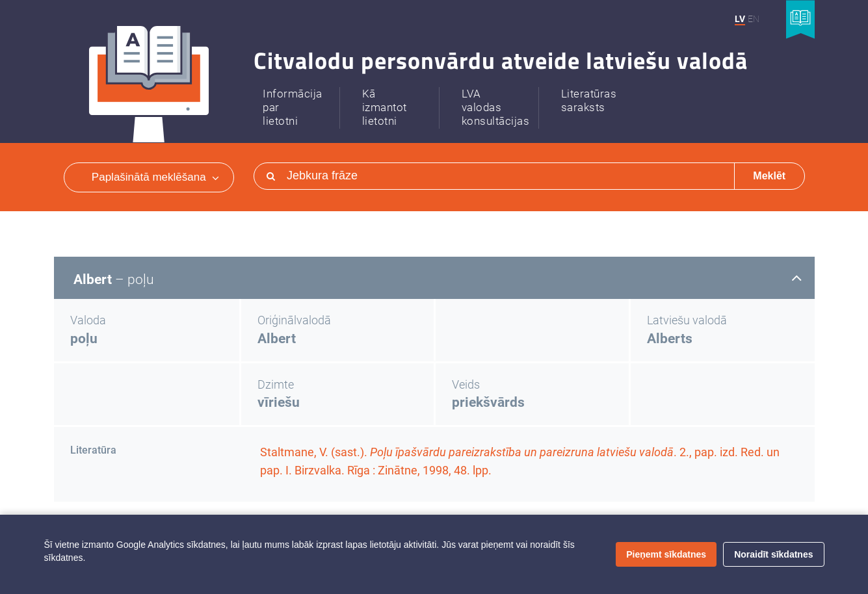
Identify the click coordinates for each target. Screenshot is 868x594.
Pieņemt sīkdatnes (666, 554)
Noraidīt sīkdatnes (773, 554)
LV (740, 19)
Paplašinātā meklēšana (155, 177)
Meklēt (769, 176)
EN (754, 19)
